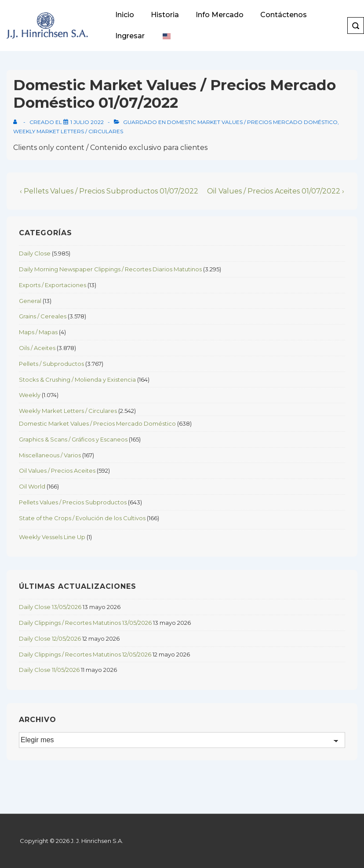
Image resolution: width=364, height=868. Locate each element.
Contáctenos (284, 15)
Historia (165, 15)
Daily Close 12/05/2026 (50, 638)
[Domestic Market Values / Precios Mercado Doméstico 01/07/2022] (87, 122)
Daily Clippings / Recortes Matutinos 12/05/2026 (85, 654)
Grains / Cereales (43, 316)
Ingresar (130, 36)
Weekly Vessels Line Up (52, 537)
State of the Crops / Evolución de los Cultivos (82, 518)
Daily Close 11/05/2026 (49, 670)
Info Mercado (220, 15)
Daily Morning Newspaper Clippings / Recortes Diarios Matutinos (110, 269)
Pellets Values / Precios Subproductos (73, 502)
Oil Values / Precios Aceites (57, 470)
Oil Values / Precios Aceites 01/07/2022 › (276, 191)
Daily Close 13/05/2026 (50, 607)
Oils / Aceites (37, 348)
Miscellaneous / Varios (50, 455)
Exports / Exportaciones (53, 285)
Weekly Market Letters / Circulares (68, 131)
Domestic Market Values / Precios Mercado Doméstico (252, 122)
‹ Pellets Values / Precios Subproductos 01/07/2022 (109, 191)
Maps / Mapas (38, 332)
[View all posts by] (17, 122)
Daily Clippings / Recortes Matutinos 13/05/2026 (85, 623)
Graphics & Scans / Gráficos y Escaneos (73, 439)
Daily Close (35, 253)
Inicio (125, 15)
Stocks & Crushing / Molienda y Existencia (77, 379)
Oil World (32, 486)
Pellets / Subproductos (51, 364)
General (30, 301)
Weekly (30, 395)
